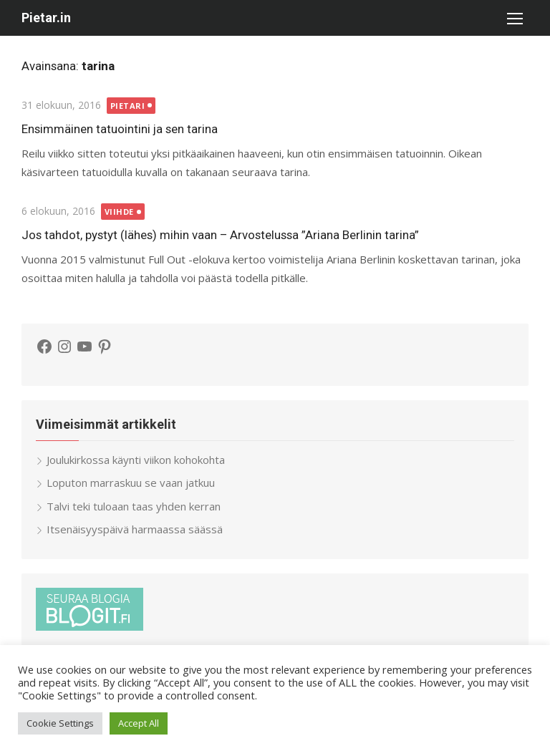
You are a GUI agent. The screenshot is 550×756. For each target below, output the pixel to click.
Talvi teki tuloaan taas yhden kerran (134, 506)
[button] (514, 18)
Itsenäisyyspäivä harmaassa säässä (135, 529)
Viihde (119, 212)
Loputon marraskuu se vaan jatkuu (131, 483)
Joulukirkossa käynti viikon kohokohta (136, 460)
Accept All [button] (139, 723)
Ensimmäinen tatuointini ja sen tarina (120, 129)
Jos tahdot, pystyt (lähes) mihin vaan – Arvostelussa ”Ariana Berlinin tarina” (220, 235)
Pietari (128, 106)
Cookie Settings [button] (60, 723)
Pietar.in (46, 18)
